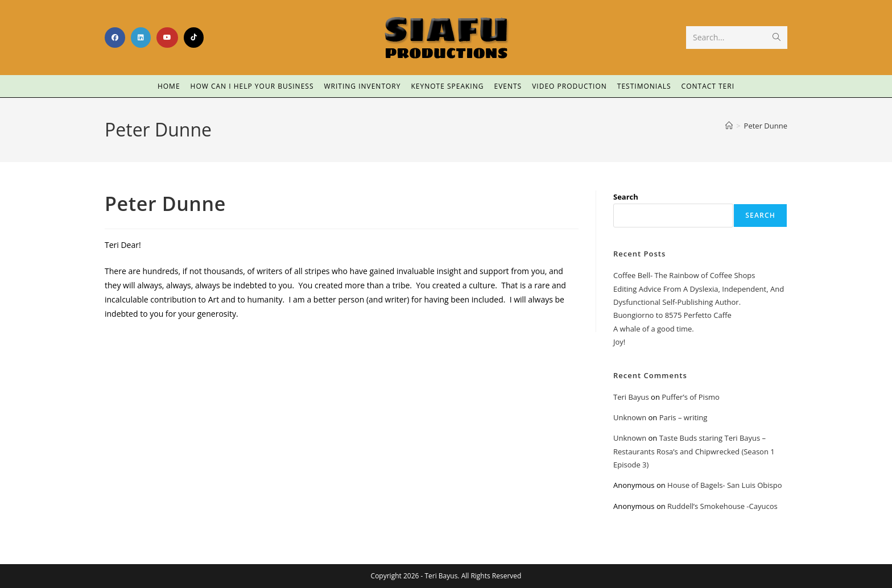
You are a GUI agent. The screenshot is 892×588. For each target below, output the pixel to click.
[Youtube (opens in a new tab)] (167, 38)
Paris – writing (684, 417)
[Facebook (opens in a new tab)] (115, 38)
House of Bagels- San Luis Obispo (724, 485)
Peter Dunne (766, 126)
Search (626, 197)
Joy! (619, 342)
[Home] (729, 126)
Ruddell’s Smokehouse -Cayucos (722, 506)
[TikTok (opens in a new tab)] (194, 38)
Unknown (630, 417)
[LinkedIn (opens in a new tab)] (141, 38)
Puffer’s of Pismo (691, 397)
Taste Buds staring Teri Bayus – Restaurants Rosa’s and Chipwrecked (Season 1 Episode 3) (694, 451)
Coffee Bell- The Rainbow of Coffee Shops (684, 275)
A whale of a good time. (654, 329)
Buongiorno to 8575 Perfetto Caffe (672, 315)
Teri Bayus (631, 397)
